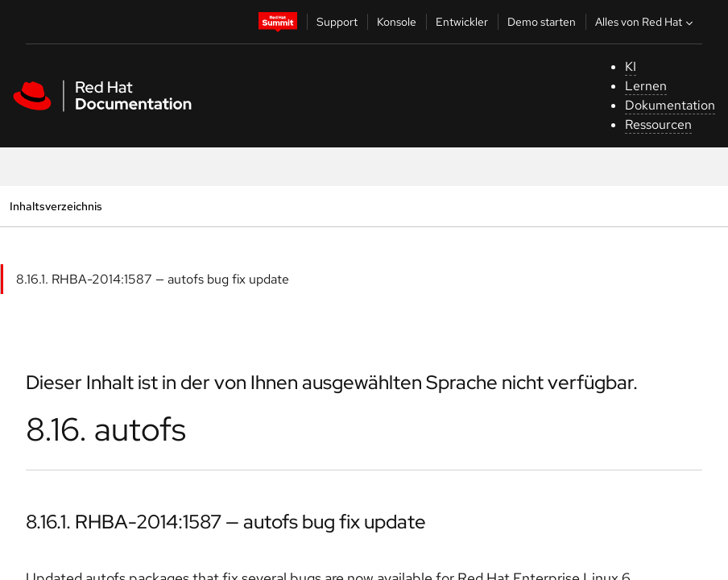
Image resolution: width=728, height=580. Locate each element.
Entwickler (462, 22)
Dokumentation (670, 105)
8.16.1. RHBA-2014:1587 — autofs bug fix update (153, 279)
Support (337, 22)
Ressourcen (658, 124)
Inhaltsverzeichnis (56, 206)
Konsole (397, 22)
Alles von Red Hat (646, 22)
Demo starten (542, 22)
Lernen (646, 86)
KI (631, 66)
